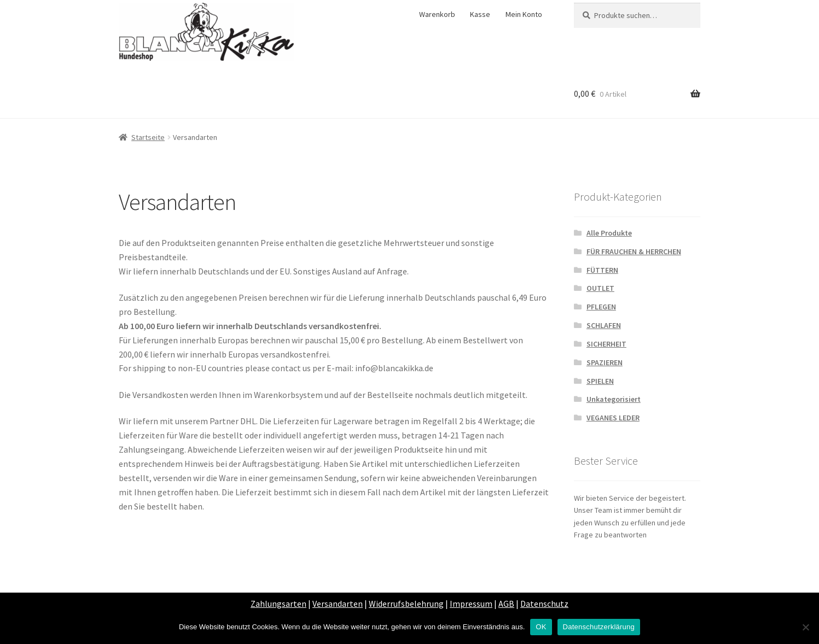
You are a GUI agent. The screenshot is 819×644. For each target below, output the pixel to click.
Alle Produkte (609, 233)
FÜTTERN (602, 270)
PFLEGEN (601, 307)
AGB (506, 604)
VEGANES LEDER (613, 418)
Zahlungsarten (278, 604)
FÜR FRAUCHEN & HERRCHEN (634, 251)
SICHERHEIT (606, 344)
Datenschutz (544, 604)
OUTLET (600, 288)
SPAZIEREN (605, 362)
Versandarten (338, 604)
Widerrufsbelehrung (406, 604)
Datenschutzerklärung (599, 627)
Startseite (148, 137)
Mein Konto (524, 14)
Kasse (480, 14)
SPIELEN (600, 381)
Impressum (471, 604)
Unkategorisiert (614, 399)
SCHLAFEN (604, 325)
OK (541, 627)
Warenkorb (437, 14)
